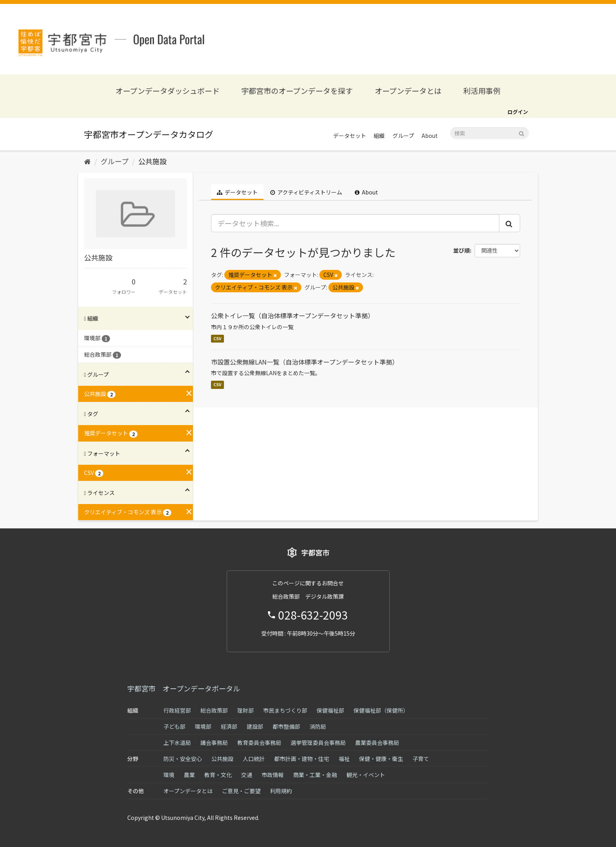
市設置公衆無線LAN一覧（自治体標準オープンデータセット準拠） (305, 362)
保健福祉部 (330, 710)
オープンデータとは (408, 91)
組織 (379, 136)
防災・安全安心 (183, 759)
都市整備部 (286, 726)
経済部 (229, 726)
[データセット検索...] (355, 223)
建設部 (255, 726)
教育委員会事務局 (259, 742)
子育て (421, 759)
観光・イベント (366, 775)
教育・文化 (218, 775)
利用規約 (281, 791)
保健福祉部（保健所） (381, 710)
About (430, 136)
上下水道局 (177, 742)
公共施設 (152, 161)
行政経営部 (177, 710)
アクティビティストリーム (306, 192)
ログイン (518, 112)
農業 (189, 775)
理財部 (246, 710)
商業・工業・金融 (315, 775)
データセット (350, 136)
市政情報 (273, 775)
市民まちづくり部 (285, 710)
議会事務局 (214, 742)
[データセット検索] (489, 133)
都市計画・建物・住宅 (302, 759)
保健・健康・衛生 (381, 759)
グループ (403, 136)
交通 (247, 775)
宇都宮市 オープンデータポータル (184, 688)
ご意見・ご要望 (241, 791)
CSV (217, 338)
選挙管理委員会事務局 (318, 742)
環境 (169, 775)
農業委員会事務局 (377, 742)
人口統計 (254, 759)
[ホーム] (87, 161)
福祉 (344, 759)
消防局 (318, 726)
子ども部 (174, 726)
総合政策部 (214, 710)
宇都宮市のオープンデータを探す (297, 91)
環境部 (203, 726)
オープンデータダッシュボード (168, 91)
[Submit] (522, 133)
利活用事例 (482, 91)
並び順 (462, 250)
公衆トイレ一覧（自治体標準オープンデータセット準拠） (292, 315)
